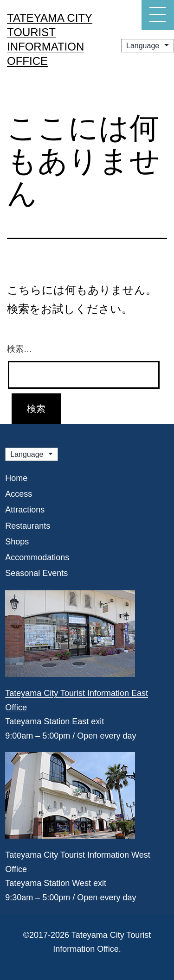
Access (19, 494)
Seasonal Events (36, 573)
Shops (17, 542)
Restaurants (28, 526)
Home (16, 478)
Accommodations (37, 557)
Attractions (25, 510)
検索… (19, 349)
